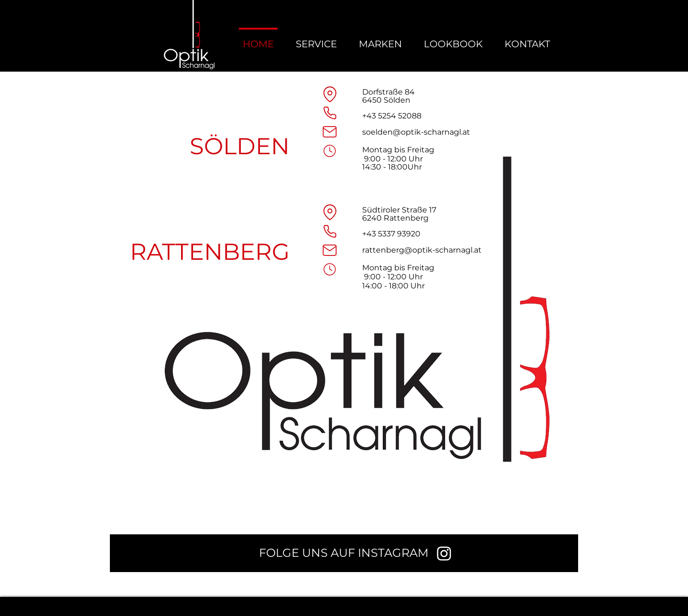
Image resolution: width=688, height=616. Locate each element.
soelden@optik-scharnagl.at (416, 132)
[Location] (330, 94)
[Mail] (330, 132)
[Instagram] (444, 553)
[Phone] (330, 113)
